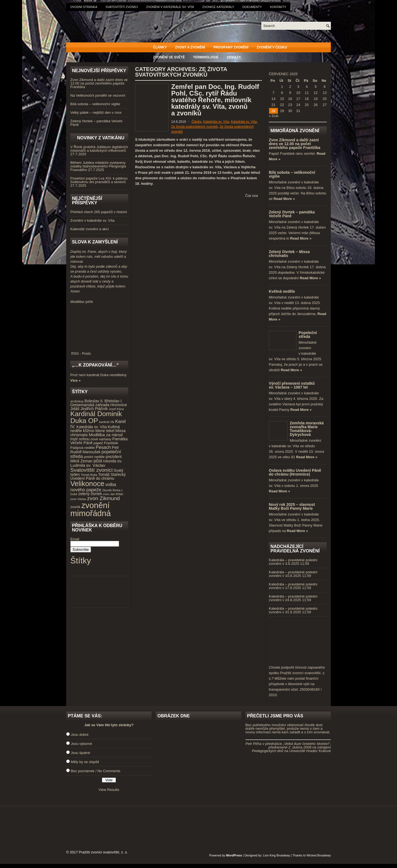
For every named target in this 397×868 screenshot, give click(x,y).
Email (75, 539)
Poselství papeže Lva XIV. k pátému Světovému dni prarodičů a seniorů (99, 180)
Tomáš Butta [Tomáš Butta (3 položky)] (89, 475)
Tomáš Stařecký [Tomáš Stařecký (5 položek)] (112, 474)
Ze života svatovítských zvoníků (195, 127)
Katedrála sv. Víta (216, 122)
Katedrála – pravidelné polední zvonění (293, 562)
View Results (109, 790)
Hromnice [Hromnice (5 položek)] (119, 405)
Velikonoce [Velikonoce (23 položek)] (87, 484)
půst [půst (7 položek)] (98, 461)
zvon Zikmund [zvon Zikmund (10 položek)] (103, 498)
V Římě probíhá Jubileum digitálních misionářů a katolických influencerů (99, 149)
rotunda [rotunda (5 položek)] (110, 461)
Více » (76, 380)
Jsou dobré (80, 735)
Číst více (252, 196)
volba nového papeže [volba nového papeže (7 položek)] (93, 487)
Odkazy (234, 57)
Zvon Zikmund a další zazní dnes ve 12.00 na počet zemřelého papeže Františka (99, 83)
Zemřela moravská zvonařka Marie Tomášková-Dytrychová (307, 429)
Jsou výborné (81, 744)
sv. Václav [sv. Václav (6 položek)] (96, 465)
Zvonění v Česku (272, 47)
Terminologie (206, 57)
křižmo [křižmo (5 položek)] (89, 431)
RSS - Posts (99, 352)
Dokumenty (252, 7)
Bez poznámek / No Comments (96, 771)
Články (160, 47)
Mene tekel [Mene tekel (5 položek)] (105, 431)
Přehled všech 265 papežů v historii (99, 212)
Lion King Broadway (277, 855)
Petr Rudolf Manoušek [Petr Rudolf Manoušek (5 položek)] (95, 450)
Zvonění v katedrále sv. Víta (170, 7)
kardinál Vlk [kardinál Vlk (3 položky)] (107, 422)
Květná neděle (282, 291)
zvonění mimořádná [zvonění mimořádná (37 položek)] (91, 509)
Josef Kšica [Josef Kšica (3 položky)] (116, 409)
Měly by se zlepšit (85, 762)
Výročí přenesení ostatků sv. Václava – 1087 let (292, 385)
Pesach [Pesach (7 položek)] (103, 447)
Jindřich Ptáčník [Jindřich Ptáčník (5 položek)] (94, 409)
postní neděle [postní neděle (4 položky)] (94, 457)
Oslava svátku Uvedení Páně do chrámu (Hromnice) (295, 472)
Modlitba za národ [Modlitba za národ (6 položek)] (106, 435)
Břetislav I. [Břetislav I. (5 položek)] (114, 401)
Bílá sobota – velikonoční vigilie (95, 104)
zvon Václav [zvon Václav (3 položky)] (78, 499)
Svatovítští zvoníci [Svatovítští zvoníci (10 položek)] (91, 470)
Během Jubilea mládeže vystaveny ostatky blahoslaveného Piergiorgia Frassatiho (98, 166)
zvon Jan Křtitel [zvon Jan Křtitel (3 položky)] (113, 494)
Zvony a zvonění (190, 47)
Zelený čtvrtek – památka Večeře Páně (96, 123)
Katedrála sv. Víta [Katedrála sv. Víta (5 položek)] (92, 427)
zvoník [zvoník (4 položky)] (75, 507)
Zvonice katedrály (218, 7)
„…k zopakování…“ (95, 365)
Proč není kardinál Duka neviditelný (98, 375)
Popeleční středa (308, 335)
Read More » (284, 199)
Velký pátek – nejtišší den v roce (96, 112)
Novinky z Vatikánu (101, 138)
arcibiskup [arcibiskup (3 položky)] (77, 401)
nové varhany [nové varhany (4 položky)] (101, 439)
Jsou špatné (81, 753)
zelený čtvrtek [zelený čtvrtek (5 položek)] (90, 494)
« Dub (274, 116)
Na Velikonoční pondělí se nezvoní (98, 95)
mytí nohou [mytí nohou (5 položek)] (80, 439)
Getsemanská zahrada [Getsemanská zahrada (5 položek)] (90, 405)
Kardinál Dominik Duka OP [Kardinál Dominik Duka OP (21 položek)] (96, 417)
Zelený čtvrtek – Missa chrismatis (289, 254)
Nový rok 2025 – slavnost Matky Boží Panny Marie (292, 506)
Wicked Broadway (319, 855)
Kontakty (278, 7)
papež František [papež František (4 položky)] (106, 443)
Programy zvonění (231, 47)
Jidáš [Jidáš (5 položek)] (75, 409)
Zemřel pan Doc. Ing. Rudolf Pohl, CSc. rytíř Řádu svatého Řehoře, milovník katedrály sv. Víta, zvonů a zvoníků (215, 100)
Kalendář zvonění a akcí (89, 229)
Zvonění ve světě (169, 57)
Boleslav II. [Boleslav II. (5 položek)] (94, 401)
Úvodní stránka (84, 7)
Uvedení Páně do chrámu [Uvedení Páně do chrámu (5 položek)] (92, 478)
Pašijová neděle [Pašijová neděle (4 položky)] (83, 448)
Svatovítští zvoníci (122, 7)
